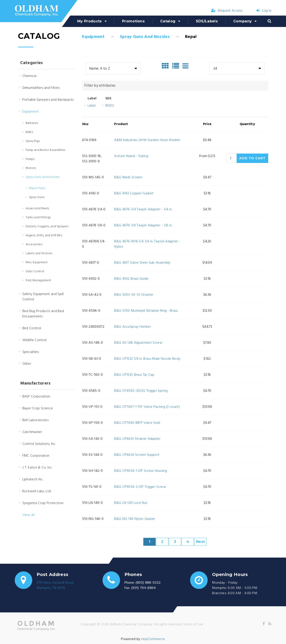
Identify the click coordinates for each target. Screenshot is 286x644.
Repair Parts (37, 188)
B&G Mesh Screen (128, 177)
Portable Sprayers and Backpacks (48, 100)
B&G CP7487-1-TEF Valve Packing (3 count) (147, 407)
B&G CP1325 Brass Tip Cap (134, 375)
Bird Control (32, 328)
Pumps (30, 159)
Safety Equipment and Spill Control (43, 297)
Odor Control (35, 271)
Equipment (93, 37)
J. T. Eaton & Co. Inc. (37, 468)
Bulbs (29, 132)
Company (243, 21)
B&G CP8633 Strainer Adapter (137, 439)
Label (92, 106)
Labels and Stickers (39, 253)
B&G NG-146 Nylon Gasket (135, 519)
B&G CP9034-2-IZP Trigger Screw (140, 487)
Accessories (34, 244)
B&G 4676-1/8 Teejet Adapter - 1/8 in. (143, 225)
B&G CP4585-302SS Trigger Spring (141, 391)
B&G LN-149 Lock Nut (131, 503)
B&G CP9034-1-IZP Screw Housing (141, 471)
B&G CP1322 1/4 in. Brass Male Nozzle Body (147, 359)
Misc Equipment (37, 262)
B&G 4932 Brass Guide (131, 279)
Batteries (32, 123)
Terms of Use (193, 624)
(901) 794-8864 (144, 588)
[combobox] (113, 68)
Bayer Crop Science (38, 408)
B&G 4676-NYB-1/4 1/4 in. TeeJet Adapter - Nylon (147, 244)
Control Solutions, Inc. (39, 444)
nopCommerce (153, 639)
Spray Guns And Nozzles (145, 37)
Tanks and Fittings (38, 217)
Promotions (133, 21)
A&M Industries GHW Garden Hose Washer (147, 140)
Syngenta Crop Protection (43, 503)
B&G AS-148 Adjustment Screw (138, 343)
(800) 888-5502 (148, 583)
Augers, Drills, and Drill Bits (44, 235)
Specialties (31, 352)
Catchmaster (32, 432)
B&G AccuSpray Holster (132, 327)
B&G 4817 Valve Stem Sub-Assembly (142, 263)
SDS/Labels (207, 21)
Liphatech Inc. (33, 479)
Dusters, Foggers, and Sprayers (47, 226)
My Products (90, 21)
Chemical (30, 76)
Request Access (227, 11)
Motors (31, 168)
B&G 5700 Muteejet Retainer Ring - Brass (146, 311)
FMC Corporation (36, 456)
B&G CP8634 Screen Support (137, 455)
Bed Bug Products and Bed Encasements (43, 314)
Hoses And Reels (37, 208)
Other (27, 364)
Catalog (168, 21)
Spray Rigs (33, 141)
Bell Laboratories (35, 420)
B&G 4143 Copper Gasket (134, 193)
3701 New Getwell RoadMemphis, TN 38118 (55, 585)
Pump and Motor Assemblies (46, 150)
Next (200, 542)
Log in (264, 11)
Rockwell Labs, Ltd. (37, 491)
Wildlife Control (35, 340)
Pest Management (39, 280)
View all (29, 515)
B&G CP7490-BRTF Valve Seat (137, 423)
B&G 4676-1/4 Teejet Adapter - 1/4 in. (143, 209)
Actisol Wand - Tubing (131, 156)
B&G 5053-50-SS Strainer (134, 295)
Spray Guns (37, 197)
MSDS (110, 106)
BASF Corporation (36, 397)
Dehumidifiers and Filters (41, 88)
